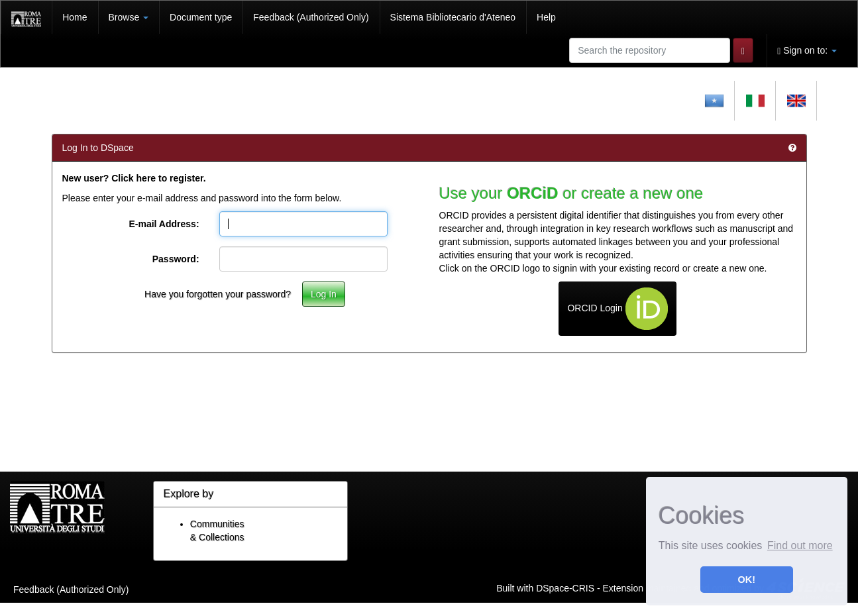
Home (75, 17)
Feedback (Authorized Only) (311, 17)
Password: (176, 259)
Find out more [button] (800, 545)
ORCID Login (617, 309)
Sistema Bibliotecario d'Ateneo (453, 17)
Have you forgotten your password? (218, 294)
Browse (129, 17)
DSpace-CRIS (565, 588)
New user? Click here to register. (134, 178)
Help (546, 17)
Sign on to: (807, 51)
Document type (201, 17)
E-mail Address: (164, 224)
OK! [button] (747, 580)
